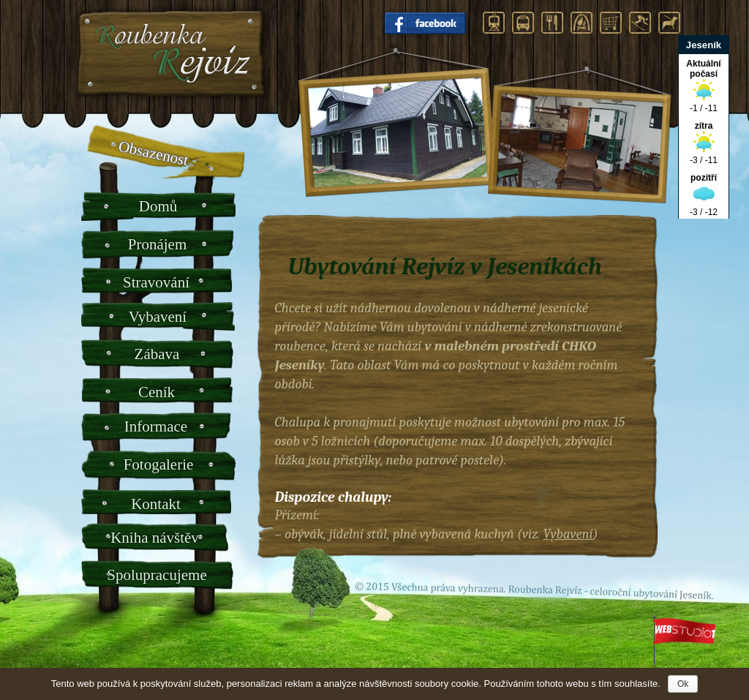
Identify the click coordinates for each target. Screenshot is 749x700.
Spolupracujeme (157, 575)
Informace (156, 426)
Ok (683, 684)
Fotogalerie (159, 464)
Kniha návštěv (155, 538)
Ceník (157, 392)
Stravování (156, 282)
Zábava (157, 354)
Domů (158, 206)
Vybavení (158, 317)
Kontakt (156, 504)
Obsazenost (153, 154)
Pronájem (157, 244)
